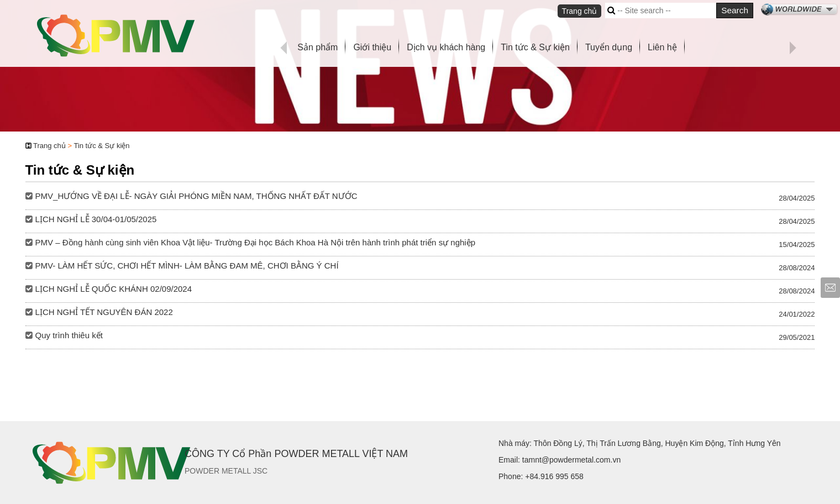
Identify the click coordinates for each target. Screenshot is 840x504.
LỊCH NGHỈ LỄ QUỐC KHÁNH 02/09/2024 (114, 289)
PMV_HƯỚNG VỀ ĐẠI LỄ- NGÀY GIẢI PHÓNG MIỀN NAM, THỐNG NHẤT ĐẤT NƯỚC (196, 196)
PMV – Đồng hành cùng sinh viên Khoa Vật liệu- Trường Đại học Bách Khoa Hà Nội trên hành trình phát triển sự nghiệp (255, 242)
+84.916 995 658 (554, 476)
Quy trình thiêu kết (69, 335)
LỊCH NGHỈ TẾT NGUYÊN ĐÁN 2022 (104, 312)
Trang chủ (580, 11)
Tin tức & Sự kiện (101, 146)
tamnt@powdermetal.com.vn (571, 460)
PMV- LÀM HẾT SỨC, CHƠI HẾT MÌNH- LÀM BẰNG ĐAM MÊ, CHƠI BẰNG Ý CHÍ (187, 266)
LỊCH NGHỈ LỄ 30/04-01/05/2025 (96, 219)
